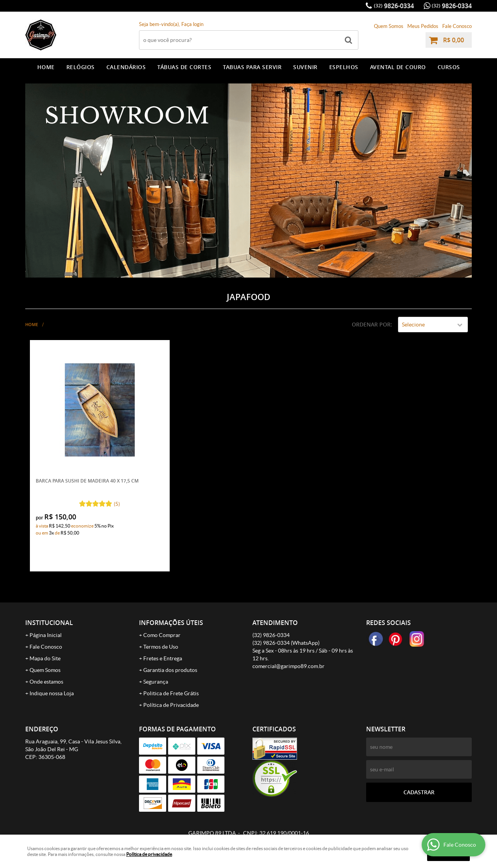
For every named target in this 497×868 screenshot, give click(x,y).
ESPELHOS (344, 67)
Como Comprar (162, 635)
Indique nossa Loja (52, 693)
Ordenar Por (371, 324)
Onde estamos (46, 682)
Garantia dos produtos (170, 670)
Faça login (192, 24)
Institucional (49, 623)
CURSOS (449, 67)
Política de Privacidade (171, 705)
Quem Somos (389, 26)
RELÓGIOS (81, 67)
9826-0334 (394, 6)
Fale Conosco (457, 26)
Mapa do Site (45, 658)
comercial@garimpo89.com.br (288, 666)
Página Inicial (46, 635)
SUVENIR (305, 67)
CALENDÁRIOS (126, 67)
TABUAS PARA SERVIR (252, 67)
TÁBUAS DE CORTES (184, 67)
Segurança (156, 682)
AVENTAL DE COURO (398, 67)
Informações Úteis (171, 623)
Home (46, 67)
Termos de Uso (161, 647)
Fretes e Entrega (163, 658)
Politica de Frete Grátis (171, 693)
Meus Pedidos (423, 26)
